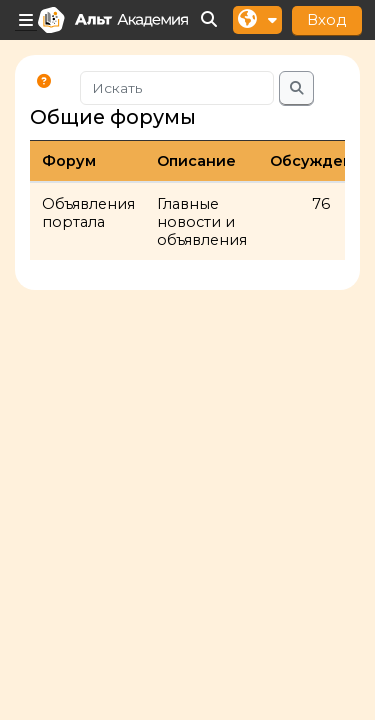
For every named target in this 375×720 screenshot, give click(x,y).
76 (321, 204)
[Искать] (177, 88)
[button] (210, 20)
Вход (327, 19)
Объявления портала (88, 213)
